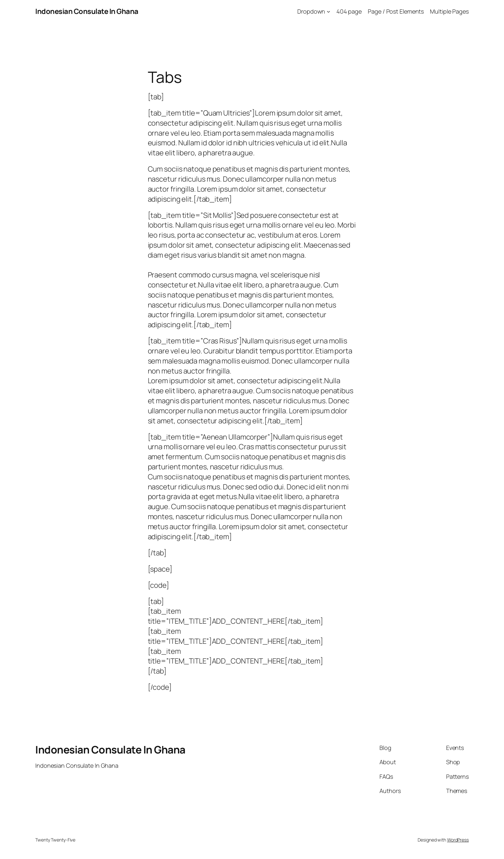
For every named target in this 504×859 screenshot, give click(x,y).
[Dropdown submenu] (329, 11)
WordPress (458, 840)
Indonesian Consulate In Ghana (87, 11)
